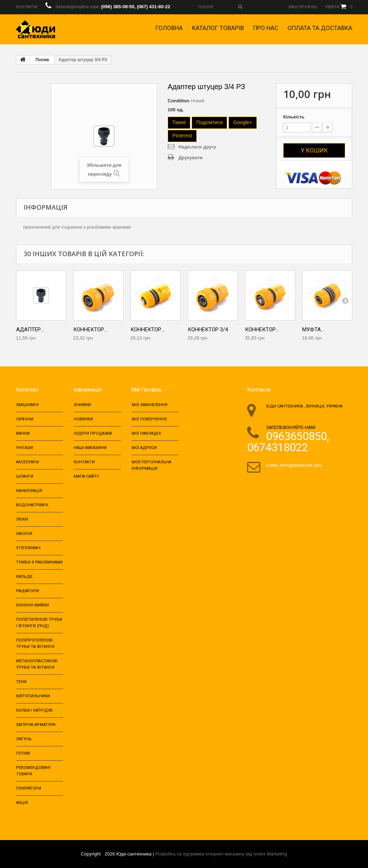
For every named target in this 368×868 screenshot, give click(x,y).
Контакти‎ (27, 7)
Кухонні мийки (33, 605)
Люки (22, 519)
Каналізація (29, 491)
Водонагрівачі (32, 505)
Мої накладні (146, 433)
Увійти (332, 7)
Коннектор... (90, 330)
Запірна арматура (36, 725)
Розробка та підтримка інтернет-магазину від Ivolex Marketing (221, 854)
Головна (169, 28)
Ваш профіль (303, 7)
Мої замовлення (149, 405)
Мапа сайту (86, 476)
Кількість (294, 117)
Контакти (84, 462)
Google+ (243, 122)
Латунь (24, 739)
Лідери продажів (93, 433)
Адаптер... (30, 330)
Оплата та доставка (320, 28)
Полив (42, 60)
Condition (179, 101)
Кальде (24, 577)
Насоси (24, 534)
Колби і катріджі (34, 710)
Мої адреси (144, 448)
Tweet (179, 122)
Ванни (23, 433)
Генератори (29, 788)
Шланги (25, 476)
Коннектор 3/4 (208, 330)
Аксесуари (28, 462)
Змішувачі (27, 405)
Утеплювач (28, 548)
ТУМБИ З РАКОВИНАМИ (39, 562)
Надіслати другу (197, 147)
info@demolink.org (301, 466)
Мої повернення (149, 419)
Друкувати (190, 158)
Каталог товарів (218, 28)
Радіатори (28, 591)
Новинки (83, 419)
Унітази (24, 448)
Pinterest (182, 136)
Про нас (266, 28)
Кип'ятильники (33, 696)
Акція (22, 803)
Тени (21, 682)
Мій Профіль (147, 390)
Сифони (25, 419)
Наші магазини (90, 448)
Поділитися (210, 122)
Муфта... (313, 330)
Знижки (82, 405)
